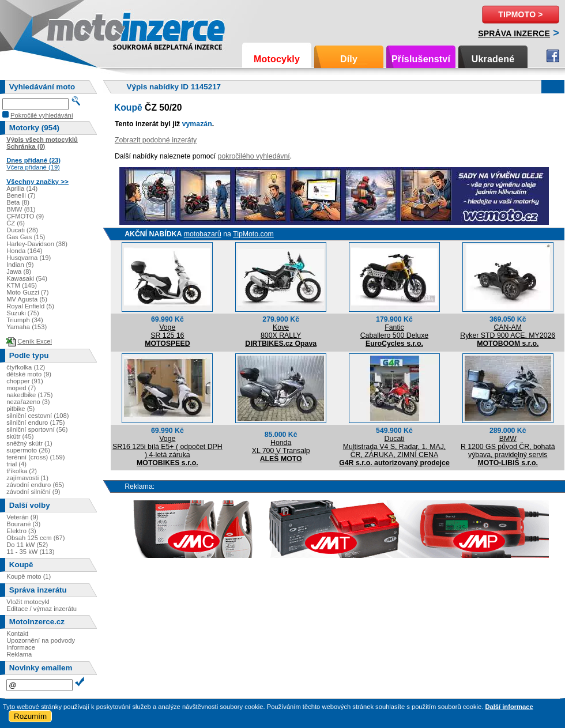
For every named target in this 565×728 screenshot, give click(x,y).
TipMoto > (520, 14)
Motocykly (277, 59)
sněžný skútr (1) (29, 443)
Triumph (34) (25, 320)
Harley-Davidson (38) (37, 244)
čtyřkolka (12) (26, 367)
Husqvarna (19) (29, 258)
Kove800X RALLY (281, 331)
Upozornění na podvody (41, 640)
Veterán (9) (22, 517)
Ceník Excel (35, 341)
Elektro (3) (21, 531)
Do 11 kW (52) (27, 545)
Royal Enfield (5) (30, 306)
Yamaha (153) (27, 327)
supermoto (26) (28, 450)
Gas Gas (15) (26, 237)
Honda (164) (24, 251)
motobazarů (203, 234)
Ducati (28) (22, 230)
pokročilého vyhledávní (254, 156)
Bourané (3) (23, 524)
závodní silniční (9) (33, 492)
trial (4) (16, 464)
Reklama (19, 654)
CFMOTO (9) (25, 216)
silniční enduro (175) (35, 423)
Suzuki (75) (23, 313)
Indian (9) (20, 265)
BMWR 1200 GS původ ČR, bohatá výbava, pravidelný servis (508, 447)
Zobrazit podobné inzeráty (156, 140)
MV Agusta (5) (27, 299)
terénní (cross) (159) (35, 457)
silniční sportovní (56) (37, 429)
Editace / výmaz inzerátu (42, 609)
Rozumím (30, 716)
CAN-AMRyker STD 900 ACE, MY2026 (508, 331)
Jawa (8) (19, 271)
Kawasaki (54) (27, 278)
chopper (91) (25, 381)
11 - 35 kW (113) (30, 552)
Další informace (509, 707)
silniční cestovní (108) (37, 416)
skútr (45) (20, 436)
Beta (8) (18, 202)
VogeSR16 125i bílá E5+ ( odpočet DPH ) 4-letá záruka (167, 447)
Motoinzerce (71, 29)
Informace (21, 647)
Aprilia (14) (22, 188)
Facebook (553, 56)
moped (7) (21, 388)
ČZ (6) (16, 223)
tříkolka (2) (22, 471)
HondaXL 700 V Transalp (281, 447)
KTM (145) (22, 285)
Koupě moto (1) (29, 576)
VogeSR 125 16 (167, 331)
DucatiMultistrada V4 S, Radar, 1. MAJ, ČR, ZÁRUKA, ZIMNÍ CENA (395, 447)
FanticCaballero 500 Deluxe (394, 331)
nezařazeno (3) (28, 402)
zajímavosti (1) (27, 478)
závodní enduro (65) (35, 485)
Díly (349, 59)
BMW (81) (21, 209)
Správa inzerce (514, 33)
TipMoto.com (253, 234)
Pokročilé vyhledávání (42, 115)
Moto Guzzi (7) (27, 292)
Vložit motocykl (28, 602)
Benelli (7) (21, 195)
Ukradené (493, 59)
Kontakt (17, 633)
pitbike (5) (20, 409)
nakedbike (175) (29, 395)
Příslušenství (421, 59)
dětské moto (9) (29, 374)
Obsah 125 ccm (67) (35, 538)
